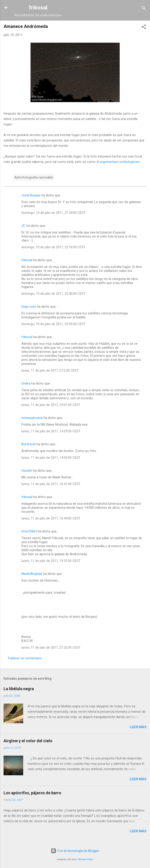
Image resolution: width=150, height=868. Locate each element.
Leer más (138, 727)
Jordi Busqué (31, 195)
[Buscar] (144, 9)
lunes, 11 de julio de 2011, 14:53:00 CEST (51, 458)
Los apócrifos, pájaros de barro (32, 793)
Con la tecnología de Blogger (75, 851)
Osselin (27, 471)
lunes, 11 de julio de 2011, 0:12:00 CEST (50, 370)
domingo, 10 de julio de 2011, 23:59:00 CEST (53, 324)
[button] (144, 28)
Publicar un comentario (25, 658)
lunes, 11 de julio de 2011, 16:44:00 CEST (51, 518)
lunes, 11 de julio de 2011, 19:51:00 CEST (51, 561)
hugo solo (29, 307)
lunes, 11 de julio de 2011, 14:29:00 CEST (51, 431)
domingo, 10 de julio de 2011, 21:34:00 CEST (53, 213)
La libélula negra (19, 689)
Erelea (26, 383)
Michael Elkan (86, 859)
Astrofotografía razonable (34, 177)
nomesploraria (32, 418)
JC (23, 226)
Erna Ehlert (29, 531)
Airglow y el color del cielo (28, 741)
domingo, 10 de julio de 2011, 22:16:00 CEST (53, 247)
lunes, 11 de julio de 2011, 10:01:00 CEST (51, 405)
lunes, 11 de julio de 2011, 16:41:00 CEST (51, 484)
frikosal (38, 8)
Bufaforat (29, 444)
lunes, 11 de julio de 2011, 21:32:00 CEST (51, 647)
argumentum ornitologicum (120, 162)
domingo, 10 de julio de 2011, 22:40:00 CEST (53, 294)
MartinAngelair (32, 574)
